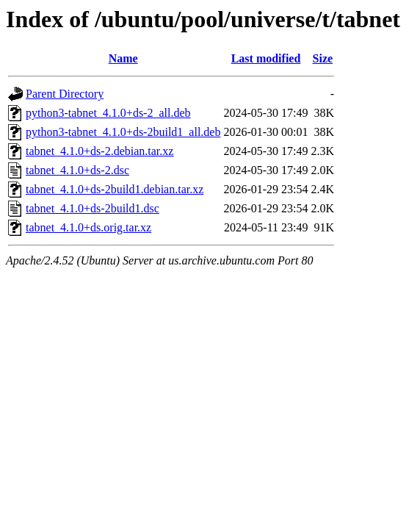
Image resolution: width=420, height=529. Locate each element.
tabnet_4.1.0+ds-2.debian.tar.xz (99, 151)
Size (323, 58)
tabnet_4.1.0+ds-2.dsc (77, 170)
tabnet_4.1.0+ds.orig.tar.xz (88, 227)
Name (123, 58)
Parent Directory (65, 94)
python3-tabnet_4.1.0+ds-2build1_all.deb (123, 132)
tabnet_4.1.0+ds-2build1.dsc (93, 208)
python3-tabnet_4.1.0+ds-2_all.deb (108, 113)
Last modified (266, 58)
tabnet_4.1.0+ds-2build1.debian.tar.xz (115, 189)
